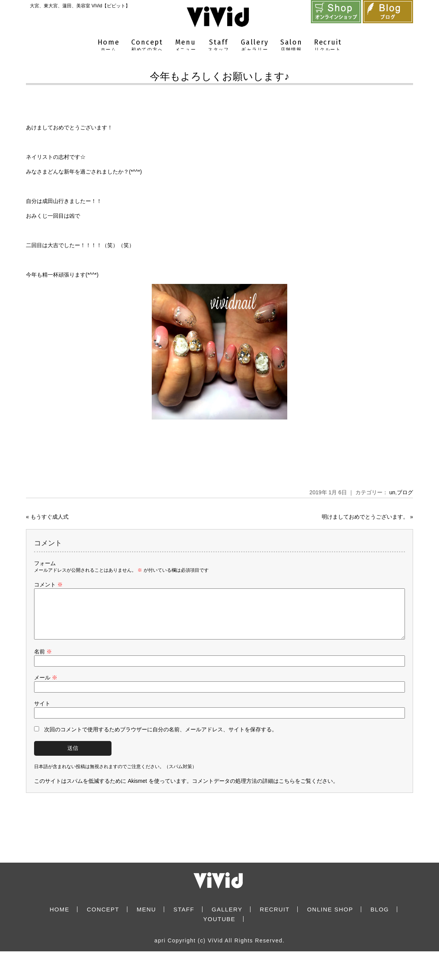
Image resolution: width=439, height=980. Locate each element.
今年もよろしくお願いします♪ (220, 76)
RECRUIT (275, 919)
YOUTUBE (219, 928)
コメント (48, 585)
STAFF (184, 919)
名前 (43, 661)
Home (109, 46)
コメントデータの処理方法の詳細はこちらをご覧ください (262, 790)
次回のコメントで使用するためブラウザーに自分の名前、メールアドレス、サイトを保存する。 (161, 739)
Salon (291, 46)
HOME (59, 919)
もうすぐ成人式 (50, 517)
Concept (147, 46)
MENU (146, 919)
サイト (42, 713)
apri (160, 950)
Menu (186, 46)
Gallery (255, 46)
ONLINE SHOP (330, 919)
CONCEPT (103, 919)
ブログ (405, 492)
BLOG (380, 919)
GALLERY (227, 919)
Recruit (328, 46)
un (393, 492)
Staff (219, 46)
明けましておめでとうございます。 (365, 517)
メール (46, 687)
